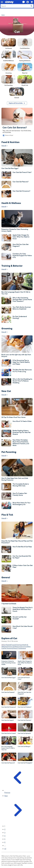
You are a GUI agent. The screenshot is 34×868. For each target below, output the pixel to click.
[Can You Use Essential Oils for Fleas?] (17, 559)
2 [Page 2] (5, 829)
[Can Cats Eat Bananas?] (17, 122)
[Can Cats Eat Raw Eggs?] (17, 159)
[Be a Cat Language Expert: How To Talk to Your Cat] (17, 284)
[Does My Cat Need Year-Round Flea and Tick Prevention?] (17, 533)
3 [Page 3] (5, 833)
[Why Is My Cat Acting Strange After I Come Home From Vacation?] (17, 300)
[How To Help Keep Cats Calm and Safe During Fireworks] (17, 470)
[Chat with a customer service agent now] (24, 2)
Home (3, 15)
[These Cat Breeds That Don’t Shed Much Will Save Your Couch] (17, 610)
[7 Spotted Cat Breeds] (17, 594)
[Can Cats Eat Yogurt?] (9, 716)
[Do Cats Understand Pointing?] (17, 319)
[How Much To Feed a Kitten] (17, 424)
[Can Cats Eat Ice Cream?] (9, 729)
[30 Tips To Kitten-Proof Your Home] (17, 408)
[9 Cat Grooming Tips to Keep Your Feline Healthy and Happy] (17, 363)
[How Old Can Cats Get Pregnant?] (17, 247)
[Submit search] (32, 6)
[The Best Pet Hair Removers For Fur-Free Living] (17, 372)
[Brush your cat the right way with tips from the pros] (17, 346)
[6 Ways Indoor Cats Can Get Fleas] (17, 568)
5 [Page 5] (5, 839)
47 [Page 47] (5, 849)
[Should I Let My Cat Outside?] (17, 620)
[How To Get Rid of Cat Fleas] (17, 549)
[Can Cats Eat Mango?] (25, 742)
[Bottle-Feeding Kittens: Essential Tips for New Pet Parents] (17, 433)
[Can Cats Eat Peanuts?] (17, 184)
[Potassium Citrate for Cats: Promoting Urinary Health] (17, 221)
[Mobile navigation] (2, 2)
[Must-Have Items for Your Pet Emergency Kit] (17, 505)
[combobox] (17, 6)
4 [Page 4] (5, 836)
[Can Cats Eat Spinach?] (25, 729)
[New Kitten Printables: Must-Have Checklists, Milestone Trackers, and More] (17, 443)
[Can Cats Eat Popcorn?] (9, 758)
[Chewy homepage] (9, 2)
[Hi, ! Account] (28, 2)
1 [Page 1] (5, 826)
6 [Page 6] (5, 842)
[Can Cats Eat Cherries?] (25, 716)
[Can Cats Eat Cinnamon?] (17, 194)
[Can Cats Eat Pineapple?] (25, 758)
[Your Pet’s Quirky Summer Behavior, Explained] (17, 310)
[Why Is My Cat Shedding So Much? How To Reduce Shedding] (17, 382)
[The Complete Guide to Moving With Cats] (17, 487)
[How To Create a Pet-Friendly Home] (17, 496)
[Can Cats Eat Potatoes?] (25, 702)
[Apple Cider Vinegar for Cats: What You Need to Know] (17, 238)
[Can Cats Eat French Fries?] (17, 175)
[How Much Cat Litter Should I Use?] (17, 629)
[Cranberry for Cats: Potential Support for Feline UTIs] (17, 256)
